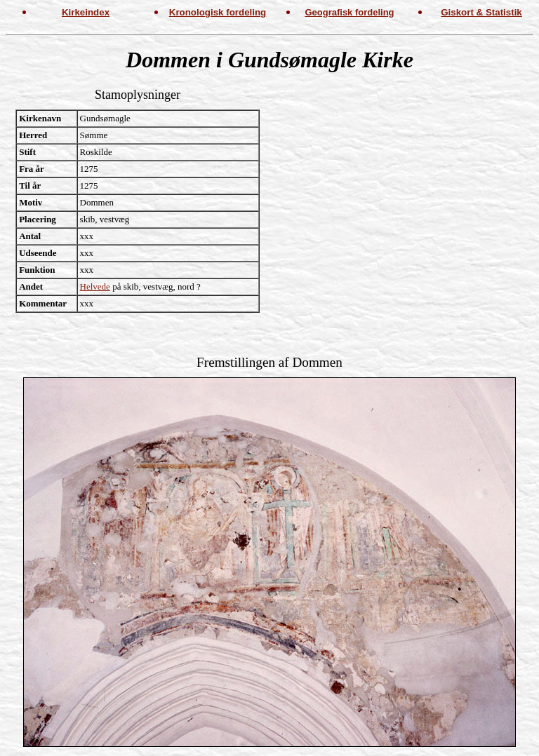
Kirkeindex (86, 12)
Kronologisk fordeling (218, 12)
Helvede (95, 286)
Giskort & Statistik (481, 12)
